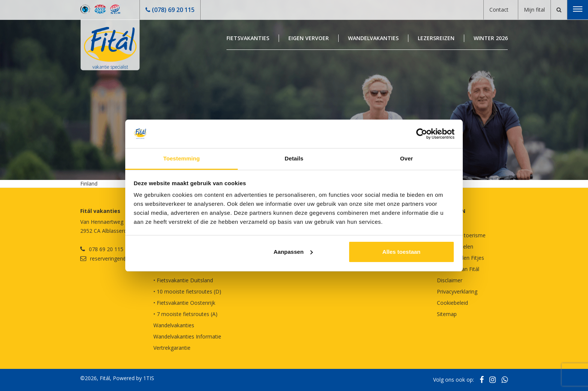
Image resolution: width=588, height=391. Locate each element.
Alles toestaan (402, 252)
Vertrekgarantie (172, 348)
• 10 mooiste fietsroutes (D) (187, 291)
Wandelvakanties (373, 38)
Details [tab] (294, 158)
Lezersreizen (436, 38)
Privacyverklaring (457, 291)
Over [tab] (407, 158)
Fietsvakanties (248, 38)
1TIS (149, 378)
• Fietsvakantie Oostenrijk (184, 303)
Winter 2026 (491, 38)
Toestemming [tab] (181, 158)
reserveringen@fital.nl (116, 258)
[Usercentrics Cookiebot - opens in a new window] (422, 134)
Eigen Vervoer (309, 38)
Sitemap (447, 314)
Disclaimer (450, 280)
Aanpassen (293, 252)
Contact (499, 10)
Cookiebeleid (452, 303)
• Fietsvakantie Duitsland (183, 280)
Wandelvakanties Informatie (187, 336)
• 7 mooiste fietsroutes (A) (185, 314)
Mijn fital (534, 10)
